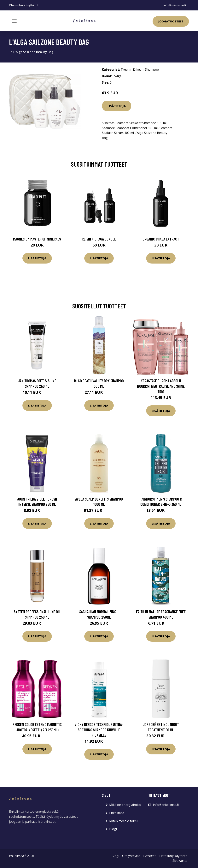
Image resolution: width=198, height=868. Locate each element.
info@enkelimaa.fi (175, 5)
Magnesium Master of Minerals (37, 239)
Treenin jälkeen (132, 69)
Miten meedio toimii (124, 821)
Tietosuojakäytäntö (173, 856)
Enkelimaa (117, 813)
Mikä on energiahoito (125, 805)
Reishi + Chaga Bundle (99, 239)
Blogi (113, 829)
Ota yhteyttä (131, 856)
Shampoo (152, 69)
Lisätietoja (117, 106)
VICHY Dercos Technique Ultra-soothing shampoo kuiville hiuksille (99, 730)
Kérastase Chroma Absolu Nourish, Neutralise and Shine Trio (161, 386)
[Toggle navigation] (14, 21)
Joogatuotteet (171, 21)
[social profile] (38, 5)
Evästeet (149, 856)
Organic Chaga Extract (161, 239)
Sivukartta (180, 861)
